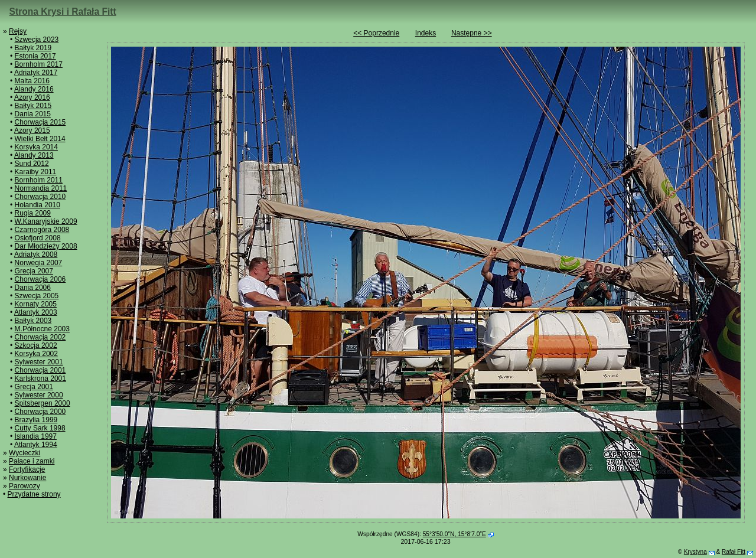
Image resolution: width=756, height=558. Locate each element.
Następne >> (472, 33)
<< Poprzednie (376, 33)
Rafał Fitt (734, 552)
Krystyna (695, 552)
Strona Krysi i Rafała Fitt (63, 12)
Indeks (426, 33)
